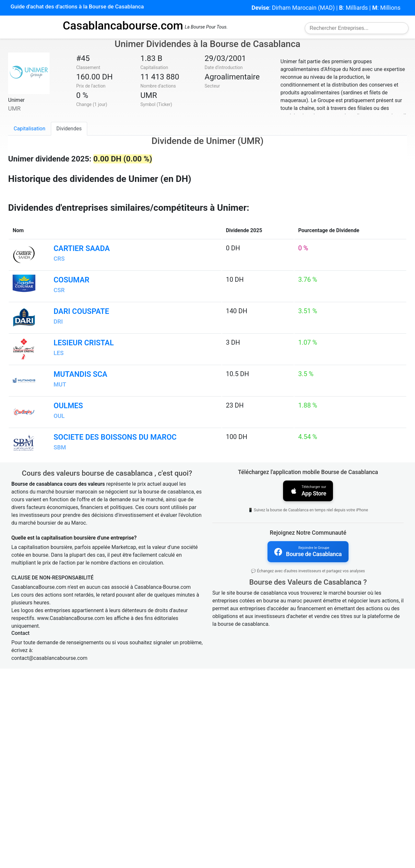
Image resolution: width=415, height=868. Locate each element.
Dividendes (69, 129)
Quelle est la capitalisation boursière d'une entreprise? (74, 737)
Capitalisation (30, 129)
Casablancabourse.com (123, 26)
